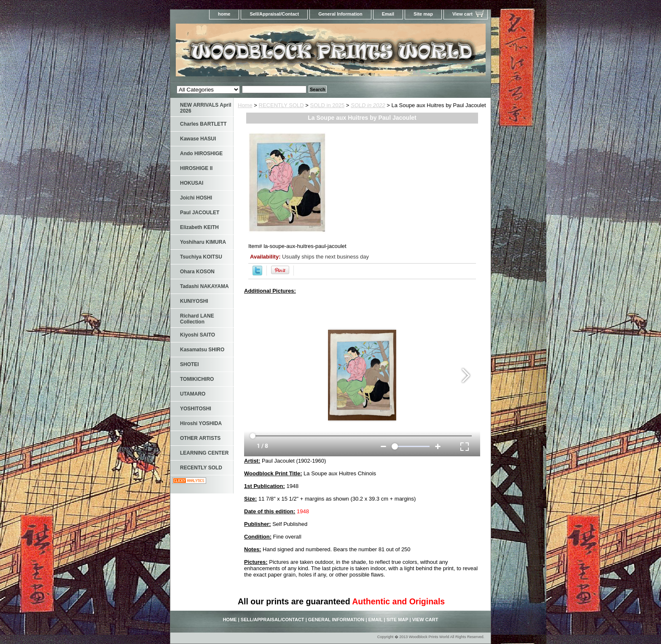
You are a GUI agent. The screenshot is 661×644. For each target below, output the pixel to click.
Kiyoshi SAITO (197, 335)
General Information (340, 14)
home (224, 14)
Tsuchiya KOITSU (201, 257)
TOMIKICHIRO (197, 379)
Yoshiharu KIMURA (203, 242)
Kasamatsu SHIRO (202, 350)
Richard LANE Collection (197, 319)
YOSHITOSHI (196, 409)
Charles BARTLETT (203, 124)
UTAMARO (193, 394)
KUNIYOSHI (194, 301)
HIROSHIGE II (196, 168)
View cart (462, 14)
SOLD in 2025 (328, 105)
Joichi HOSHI (196, 198)
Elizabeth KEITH (199, 227)
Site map (423, 14)
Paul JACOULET (200, 213)
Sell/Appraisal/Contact (274, 14)
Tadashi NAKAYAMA (204, 286)
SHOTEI (189, 364)
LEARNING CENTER (204, 453)
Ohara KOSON (197, 272)
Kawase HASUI (198, 139)
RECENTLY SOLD (281, 105)
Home (245, 105)
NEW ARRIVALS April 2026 (206, 108)
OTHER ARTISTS (200, 438)
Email (388, 14)
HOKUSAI (192, 183)
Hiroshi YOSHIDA (201, 423)
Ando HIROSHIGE (201, 154)
